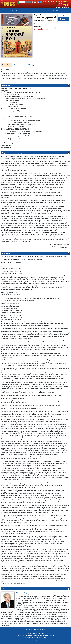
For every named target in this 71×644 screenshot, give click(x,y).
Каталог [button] (15, 10)
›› (19, 65)
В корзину (64, 19)
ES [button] (26, 2)
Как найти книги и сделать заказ (35, 638)
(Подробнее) (64, 79)
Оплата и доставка (35, 640)
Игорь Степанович (26, 593)
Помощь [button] (56, 10)
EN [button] (29, 2)
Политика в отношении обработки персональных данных (35, 635)
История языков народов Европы (48, 28)
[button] (32, 2)
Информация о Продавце (35, 633)
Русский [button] (22, 2)
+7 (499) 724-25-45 (48, 2)
